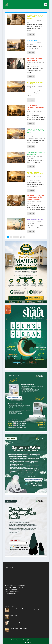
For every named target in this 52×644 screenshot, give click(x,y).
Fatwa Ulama (30, 113)
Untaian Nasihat (30, 137)
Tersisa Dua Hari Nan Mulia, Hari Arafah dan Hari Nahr (36, 131)
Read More (31, 35)
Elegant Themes (22, 640)
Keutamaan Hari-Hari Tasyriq (35, 83)
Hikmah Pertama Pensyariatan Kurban (35, 173)
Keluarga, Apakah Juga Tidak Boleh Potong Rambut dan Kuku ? (35, 198)
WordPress (38, 640)
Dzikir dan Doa (30, 223)
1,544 (21, 238)
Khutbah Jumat (30, 44)
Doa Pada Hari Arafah (35, 219)
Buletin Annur (30, 88)
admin (33, 21)
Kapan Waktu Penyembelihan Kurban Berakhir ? (35, 107)
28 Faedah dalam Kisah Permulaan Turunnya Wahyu (35, 17)
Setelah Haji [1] (32, 40)
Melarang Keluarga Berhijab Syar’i (34, 59)
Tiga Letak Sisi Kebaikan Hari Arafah (36, 153)
